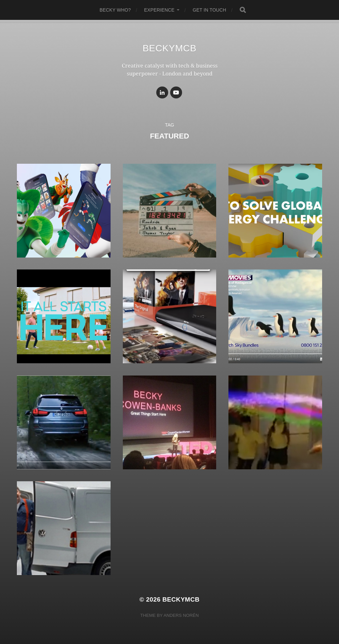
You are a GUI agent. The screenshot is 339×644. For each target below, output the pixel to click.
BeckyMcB (170, 48)
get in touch (209, 10)
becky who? (115, 10)
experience (159, 10)
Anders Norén (181, 615)
